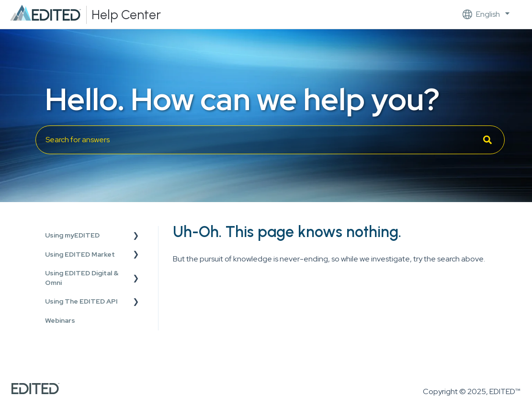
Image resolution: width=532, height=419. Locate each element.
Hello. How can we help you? (242, 99)
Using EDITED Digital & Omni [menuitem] (82, 278)
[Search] (487, 140)
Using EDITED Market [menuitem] (80, 254)
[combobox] (270, 140)
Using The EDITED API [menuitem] (81, 301)
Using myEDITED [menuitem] (72, 235)
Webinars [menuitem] (60, 320)
